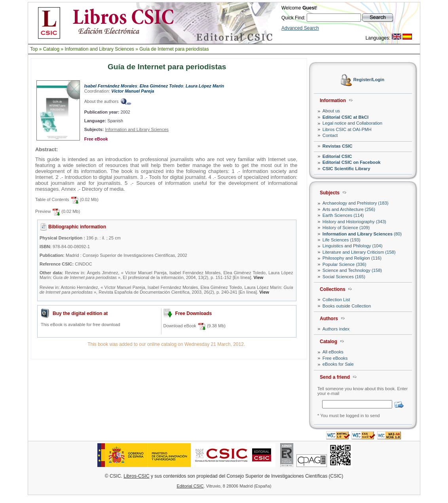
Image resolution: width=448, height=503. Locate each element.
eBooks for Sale (338, 364)
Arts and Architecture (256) (349, 209)
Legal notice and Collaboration (352, 123)
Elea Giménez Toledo (161, 86)
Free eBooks (335, 358)
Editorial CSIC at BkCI (345, 117)
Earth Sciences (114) (343, 215)
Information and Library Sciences (99, 49)
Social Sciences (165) (344, 277)
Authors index (336, 329)
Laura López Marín (205, 86)
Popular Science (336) (345, 264)
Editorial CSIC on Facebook (352, 162)
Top (34, 49)
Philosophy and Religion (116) (352, 258)
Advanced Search (300, 28)
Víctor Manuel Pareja (133, 91)
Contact (330, 135)
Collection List (336, 300)
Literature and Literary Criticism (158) (359, 252)
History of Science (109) (346, 228)
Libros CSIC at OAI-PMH (347, 129)
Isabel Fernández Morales (111, 86)
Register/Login (369, 80)
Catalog (51, 49)
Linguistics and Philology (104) (353, 246)
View (259, 277)
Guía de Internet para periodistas (174, 49)
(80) (362, 234)
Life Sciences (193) (342, 240)
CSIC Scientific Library (346, 169)
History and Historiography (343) (354, 222)
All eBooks (333, 352)
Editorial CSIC (337, 156)
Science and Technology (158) (352, 270)
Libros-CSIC (136, 476)
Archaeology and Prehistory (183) (356, 203)
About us (331, 111)
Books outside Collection (347, 306)
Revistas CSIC (338, 146)
